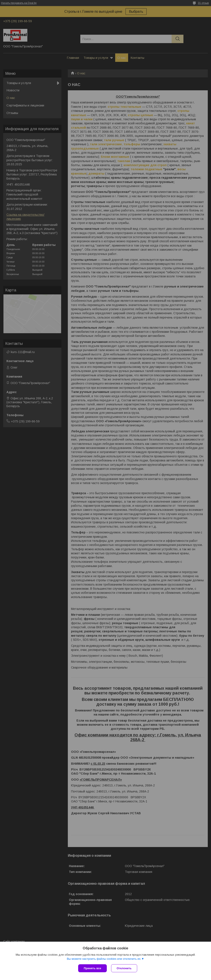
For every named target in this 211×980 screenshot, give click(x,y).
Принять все (92, 968)
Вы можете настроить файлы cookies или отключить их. (104, 959)
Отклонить (124, 968)
